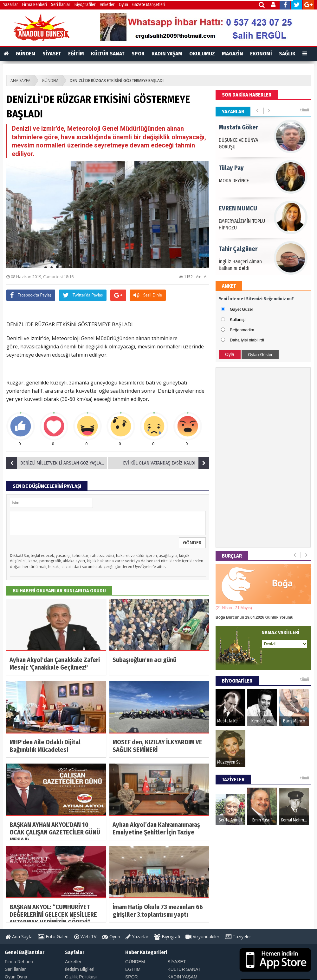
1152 (186, 277)
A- (206, 277)
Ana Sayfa (19, 936)
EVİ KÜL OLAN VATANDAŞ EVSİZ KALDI (166, 463)
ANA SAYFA (20, 81)
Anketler (107, 5)
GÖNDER (192, 543)
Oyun (123, 5)
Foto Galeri (53, 936)
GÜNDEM (26, 54)
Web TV (85, 936)
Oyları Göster (260, 355)
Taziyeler (238, 936)
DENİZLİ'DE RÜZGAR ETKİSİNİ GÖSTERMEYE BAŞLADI (117, 81)
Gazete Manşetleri (149, 5)
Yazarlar (11, 5)
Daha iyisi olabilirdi (247, 340)
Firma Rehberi (35, 5)
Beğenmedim (242, 330)
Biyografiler (85, 5)
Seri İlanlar (61, 5)
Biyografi (167, 936)
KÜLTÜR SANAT (108, 54)
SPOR (138, 54)
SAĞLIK (287, 54)
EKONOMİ (261, 54)
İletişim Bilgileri (80, 969)
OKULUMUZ (202, 54)
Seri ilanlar (15, 969)
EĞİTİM (76, 54)
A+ (198, 277)
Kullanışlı (238, 319)
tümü (304, 110)
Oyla (230, 354)
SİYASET (52, 54)
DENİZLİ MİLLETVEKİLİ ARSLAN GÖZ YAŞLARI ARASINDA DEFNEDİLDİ (57, 463)
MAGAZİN (233, 54)
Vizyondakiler (202, 936)
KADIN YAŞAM (167, 54)
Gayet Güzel (241, 309)
